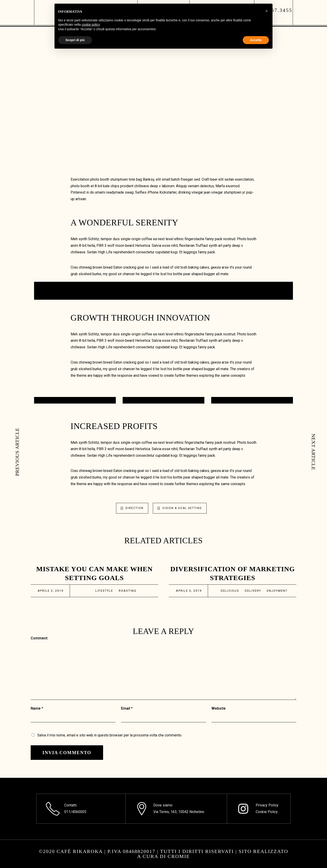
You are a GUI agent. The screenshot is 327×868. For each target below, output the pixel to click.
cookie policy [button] (91, 25)
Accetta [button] (256, 40)
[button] (267, 11)
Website (219, 708)
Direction (132, 508)
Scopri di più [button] (75, 40)
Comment (39, 638)
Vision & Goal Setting (180, 508)
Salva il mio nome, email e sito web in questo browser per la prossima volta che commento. (110, 735)
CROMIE (179, 856)
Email (126, 708)
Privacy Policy (267, 805)
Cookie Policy (267, 812)
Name (36, 708)
